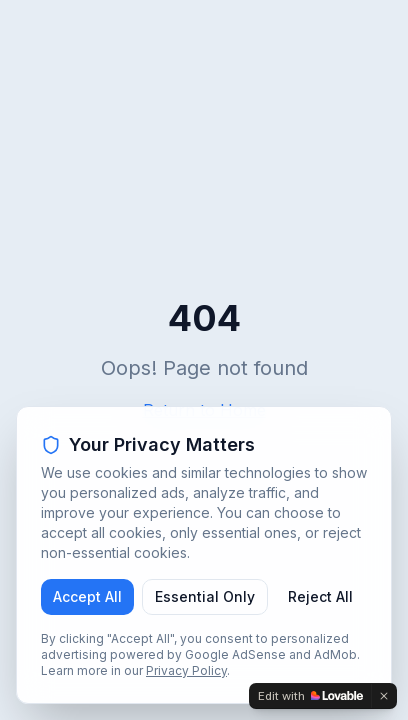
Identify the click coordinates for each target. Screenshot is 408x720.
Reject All (320, 596)
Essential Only (205, 596)
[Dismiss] (384, 696)
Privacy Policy (186, 670)
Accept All (87, 596)
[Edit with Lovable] (310, 696)
